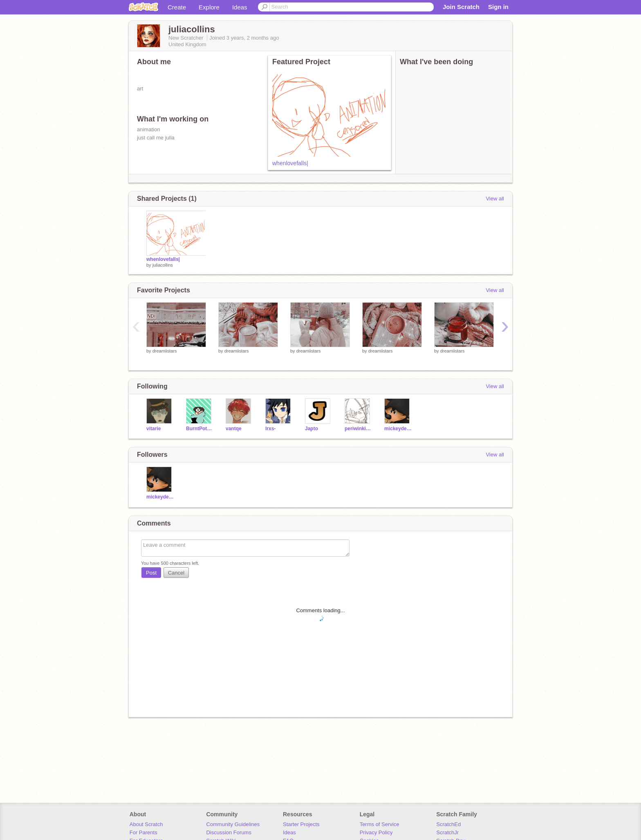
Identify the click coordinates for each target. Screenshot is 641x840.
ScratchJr (447, 832)
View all (495, 199)
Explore (209, 7)
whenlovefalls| (290, 163)
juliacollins (163, 265)
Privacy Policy (376, 832)
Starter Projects (301, 824)
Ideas (240, 7)
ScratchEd (448, 824)
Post (151, 573)
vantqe (234, 429)
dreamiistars (165, 351)
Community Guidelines (233, 824)
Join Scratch (461, 7)
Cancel (176, 573)
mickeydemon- (398, 429)
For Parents (143, 832)
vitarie (154, 429)
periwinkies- (358, 429)
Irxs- (270, 429)
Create (177, 7)
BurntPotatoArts (200, 429)
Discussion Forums (229, 832)
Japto (312, 429)
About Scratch (146, 824)
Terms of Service (380, 824)
